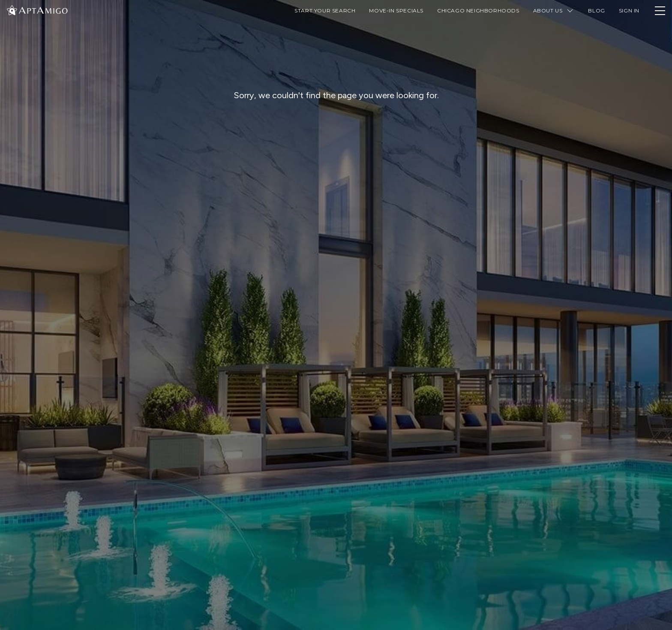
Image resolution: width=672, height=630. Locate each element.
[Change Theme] (12, 10)
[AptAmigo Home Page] (42, 10)
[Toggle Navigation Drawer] (660, 11)
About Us (554, 11)
